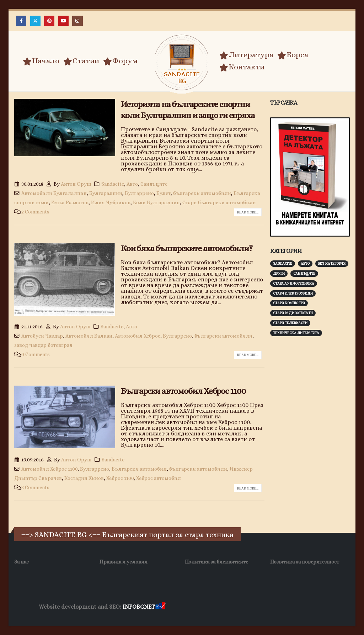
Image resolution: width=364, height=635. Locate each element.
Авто (132, 184)
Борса (293, 55)
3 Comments (35, 487)
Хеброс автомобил (159, 478)
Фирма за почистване (248, 607)
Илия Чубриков (111, 202)
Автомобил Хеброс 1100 (49, 469)
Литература (246, 55)
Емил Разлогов (70, 202)
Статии (81, 61)
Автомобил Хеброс (138, 336)
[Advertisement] (317, 391)
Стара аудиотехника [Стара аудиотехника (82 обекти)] (294, 283)
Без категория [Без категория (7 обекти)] (332, 263)
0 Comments (36, 354)
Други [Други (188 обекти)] (279, 273)
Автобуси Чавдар (42, 336)
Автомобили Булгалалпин (54, 193)
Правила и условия (124, 562)
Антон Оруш (76, 184)
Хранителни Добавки (192, 607)
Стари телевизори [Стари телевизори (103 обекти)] (290, 323)
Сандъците (154, 184)
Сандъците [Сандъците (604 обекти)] (304, 273)
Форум (121, 61)
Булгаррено (139, 193)
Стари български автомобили (219, 202)
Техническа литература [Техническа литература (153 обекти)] (296, 333)
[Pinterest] (49, 21)
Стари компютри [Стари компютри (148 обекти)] (289, 303)
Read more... (248, 212)
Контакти (242, 67)
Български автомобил (139, 469)
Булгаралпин (106, 193)
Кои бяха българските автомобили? (187, 248)
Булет (164, 193)
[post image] (65, 128)
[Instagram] (77, 21)
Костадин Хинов (84, 478)
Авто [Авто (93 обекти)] (305, 263)
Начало (41, 61)
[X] (35, 21)
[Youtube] (63, 21)
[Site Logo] (182, 62)
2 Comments (35, 212)
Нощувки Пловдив (300, 607)
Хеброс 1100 (120, 478)
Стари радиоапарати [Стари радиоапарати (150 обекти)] (293, 313)
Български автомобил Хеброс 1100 (183, 391)
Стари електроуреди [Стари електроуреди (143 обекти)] (293, 293)
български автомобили (202, 193)
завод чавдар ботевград (43, 345)
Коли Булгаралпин (156, 202)
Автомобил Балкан (89, 336)
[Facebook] (21, 21)
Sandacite (113, 184)
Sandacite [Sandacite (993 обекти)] (283, 263)
